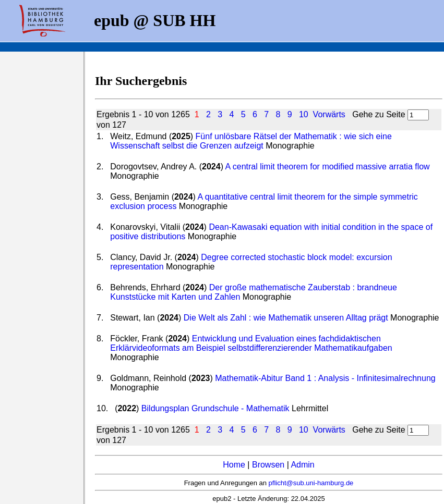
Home (234, 465)
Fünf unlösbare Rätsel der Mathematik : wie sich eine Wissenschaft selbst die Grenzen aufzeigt (251, 141)
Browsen (268, 465)
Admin (302, 465)
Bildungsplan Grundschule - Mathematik (215, 408)
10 (304, 114)
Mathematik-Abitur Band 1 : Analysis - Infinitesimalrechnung (325, 378)
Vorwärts (329, 114)
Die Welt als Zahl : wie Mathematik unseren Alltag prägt (286, 318)
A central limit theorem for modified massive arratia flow (328, 167)
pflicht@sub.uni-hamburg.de (311, 483)
